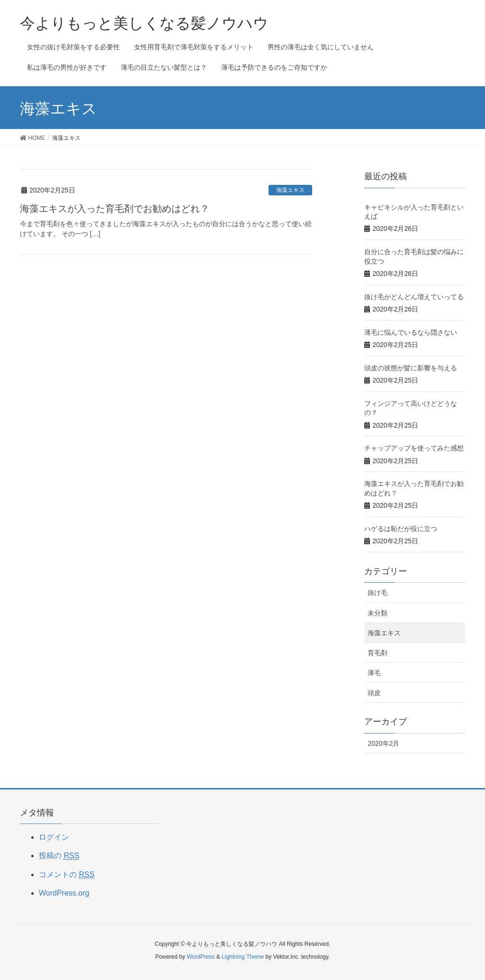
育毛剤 (377, 653)
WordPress (201, 957)
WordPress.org (64, 893)
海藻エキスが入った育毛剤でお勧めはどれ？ (115, 209)
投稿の (59, 856)
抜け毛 (377, 593)
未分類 (377, 613)
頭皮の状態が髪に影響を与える (411, 368)
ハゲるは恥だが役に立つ (401, 529)
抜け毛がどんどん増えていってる (414, 297)
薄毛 (374, 673)
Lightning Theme (243, 957)
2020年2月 (383, 743)
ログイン (54, 837)
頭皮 (374, 693)
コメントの (67, 875)
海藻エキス (290, 190)
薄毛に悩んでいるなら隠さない (411, 332)
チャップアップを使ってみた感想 (414, 448)
